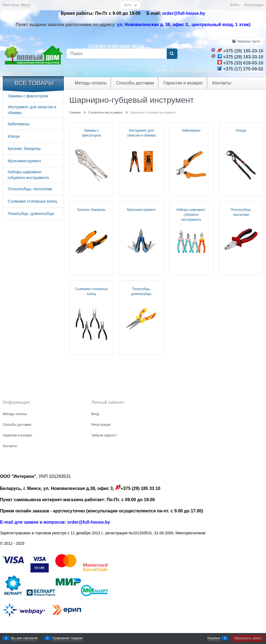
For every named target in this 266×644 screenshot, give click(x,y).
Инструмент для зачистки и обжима (141, 133)
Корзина (214, 638)
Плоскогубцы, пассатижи (241, 212)
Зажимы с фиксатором (91, 133)
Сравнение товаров (67, 638)
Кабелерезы (191, 130)
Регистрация (254, 5)
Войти (235, 5)
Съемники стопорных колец (91, 291)
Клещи (241, 130)
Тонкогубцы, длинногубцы (142, 291)
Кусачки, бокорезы (91, 210)
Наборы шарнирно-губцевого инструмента (191, 215)
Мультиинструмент (141, 210)
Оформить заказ (248, 638)
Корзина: (248, 41)
